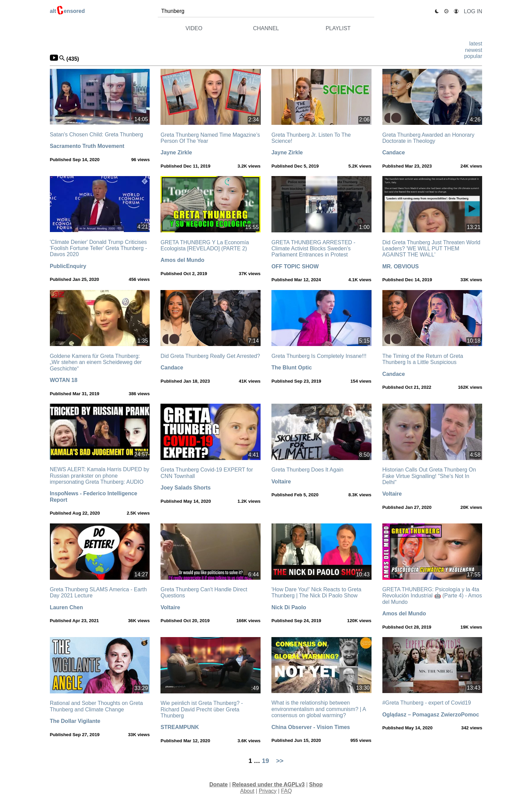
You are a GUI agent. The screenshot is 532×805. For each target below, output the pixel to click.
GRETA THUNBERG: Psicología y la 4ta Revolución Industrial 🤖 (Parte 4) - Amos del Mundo (432, 596)
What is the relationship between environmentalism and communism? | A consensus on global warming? (319, 709)
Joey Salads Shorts (186, 488)
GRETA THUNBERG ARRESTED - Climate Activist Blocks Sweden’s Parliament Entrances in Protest (313, 249)
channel (266, 28)
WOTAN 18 (64, 380)
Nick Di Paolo (289, 607)
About (247, 791)
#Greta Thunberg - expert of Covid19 (427, 703)
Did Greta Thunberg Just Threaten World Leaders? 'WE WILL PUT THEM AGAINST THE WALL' (431, 249)
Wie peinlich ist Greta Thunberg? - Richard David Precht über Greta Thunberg (202, 709)
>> (280, 761)
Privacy (268, 791)
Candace (394, 152)
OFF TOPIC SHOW (295, 266)
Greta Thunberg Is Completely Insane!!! (319, 356)
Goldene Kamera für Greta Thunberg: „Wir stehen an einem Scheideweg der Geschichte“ (96, 362)
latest (476, 44)
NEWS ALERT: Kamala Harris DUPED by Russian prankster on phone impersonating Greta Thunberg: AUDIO (100, 476)
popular (473, 56)
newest (474, 50)
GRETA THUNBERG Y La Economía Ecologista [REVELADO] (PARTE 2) (205, 245)
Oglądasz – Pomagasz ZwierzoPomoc (431, 715)
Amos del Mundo (182, 260)
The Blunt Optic (292, 368)
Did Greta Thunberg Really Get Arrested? (210, 356)
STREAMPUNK (180, 727)
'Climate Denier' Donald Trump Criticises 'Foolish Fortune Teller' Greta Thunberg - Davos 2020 (99, 248)
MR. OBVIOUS (401, 266)
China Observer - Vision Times (311, 727)
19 (265, 761)
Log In (473, 11)
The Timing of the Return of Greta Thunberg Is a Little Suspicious (423, 359)
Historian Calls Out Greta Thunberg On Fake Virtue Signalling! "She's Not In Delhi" (429, 476)
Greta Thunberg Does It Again (307, 470)
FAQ (286, 791)
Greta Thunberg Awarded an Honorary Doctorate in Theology (429, 138)
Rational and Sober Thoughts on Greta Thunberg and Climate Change (97, 706)
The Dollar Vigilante (75, 721)
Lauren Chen (66, 607)
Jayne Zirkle (176, 152)
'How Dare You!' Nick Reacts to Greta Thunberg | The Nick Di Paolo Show (316, 592)
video (194, 28)
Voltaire (281, 482)
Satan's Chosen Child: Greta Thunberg (97, 135)
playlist (338, 28)
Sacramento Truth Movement (87, 146)
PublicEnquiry (68, 266)
